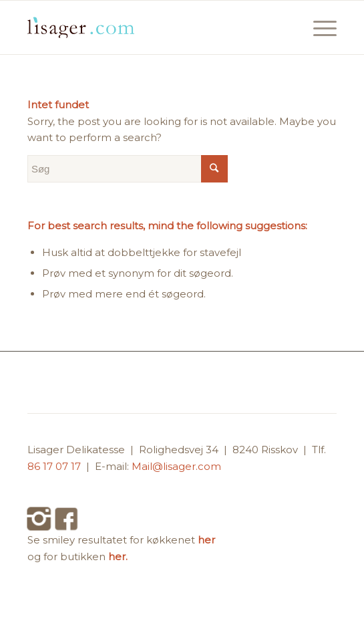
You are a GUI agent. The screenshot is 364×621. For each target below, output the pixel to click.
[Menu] (318, 27)
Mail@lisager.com (176, 466)
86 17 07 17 (55, 466)
